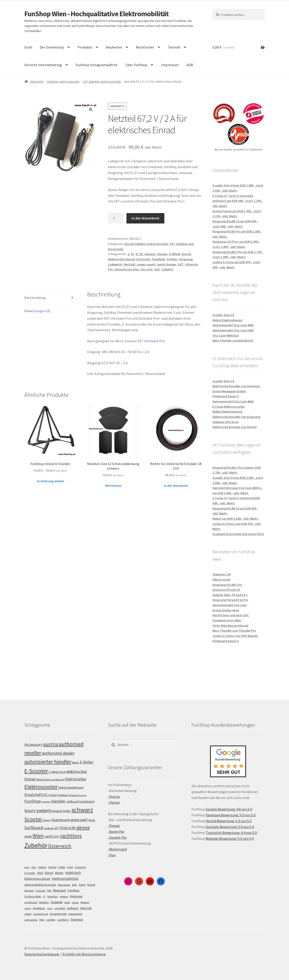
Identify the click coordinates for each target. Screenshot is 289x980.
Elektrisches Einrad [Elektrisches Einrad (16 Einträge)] (37, 879)
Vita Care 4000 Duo (226, 335)
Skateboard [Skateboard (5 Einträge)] (39, 908)
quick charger (167, 264)
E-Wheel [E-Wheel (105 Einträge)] (54, 772)
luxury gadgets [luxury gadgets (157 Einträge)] (38, 810)
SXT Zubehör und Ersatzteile (102, 81)
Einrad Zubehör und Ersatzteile (146, 244)
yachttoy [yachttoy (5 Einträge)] (51, 920)
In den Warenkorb (146, 218)
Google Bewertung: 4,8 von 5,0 (229, 809)
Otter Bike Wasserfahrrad (230, 626)
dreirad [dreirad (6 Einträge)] (52, 867)
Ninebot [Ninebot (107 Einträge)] (57, 811)
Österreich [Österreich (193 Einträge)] (60, 846)
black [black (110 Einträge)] (76, 762)
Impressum (170, 65)
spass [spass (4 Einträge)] (50, 908)
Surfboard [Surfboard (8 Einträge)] (73, 908)
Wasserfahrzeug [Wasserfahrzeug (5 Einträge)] (58, 914)
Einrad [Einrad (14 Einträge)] (49, 873)
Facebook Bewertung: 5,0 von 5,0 (231, 815)
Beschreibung (35, 298)
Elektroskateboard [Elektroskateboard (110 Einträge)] (71, 787)
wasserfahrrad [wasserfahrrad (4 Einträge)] (41, 914)
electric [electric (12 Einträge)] (59, 873)
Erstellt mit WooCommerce (84, 954)
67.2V (139, 254)
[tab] (50, 298)
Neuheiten (114, 47)
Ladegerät (115, 264)
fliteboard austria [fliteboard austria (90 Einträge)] (78, 795)
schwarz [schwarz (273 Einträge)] (82, 810)
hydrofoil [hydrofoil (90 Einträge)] (46, 802)
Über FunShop (136, 65)
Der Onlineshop (52, 47)
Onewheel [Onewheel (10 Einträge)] (57, 902)
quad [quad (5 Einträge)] (67, 902)
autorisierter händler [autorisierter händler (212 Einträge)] (48, 762)
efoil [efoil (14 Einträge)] (40, 873)
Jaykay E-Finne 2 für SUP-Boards (235, 636)
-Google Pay (117, 837)
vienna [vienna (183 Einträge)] (83, 828)
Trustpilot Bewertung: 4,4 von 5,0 (231, 833)
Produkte (85, 47)
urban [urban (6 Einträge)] (28, 914)
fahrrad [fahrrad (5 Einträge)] (91, 885)
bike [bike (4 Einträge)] (34, 867)
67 (132, 254)
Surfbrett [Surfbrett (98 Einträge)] (49, 828)
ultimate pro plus (127, 269)
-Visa (112, 855)
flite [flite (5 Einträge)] (49, 891)
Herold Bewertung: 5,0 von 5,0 (229, 821)
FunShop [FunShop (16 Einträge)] (74, 890)
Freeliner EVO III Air (226, 422)
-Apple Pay (116, 831)
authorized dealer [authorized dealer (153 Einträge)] (58, 753)
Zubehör (167, 269)
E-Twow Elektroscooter (229, 407)
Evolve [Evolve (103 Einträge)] (53, 795)
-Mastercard (117, 849)
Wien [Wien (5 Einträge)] (42, 920)
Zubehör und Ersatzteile (63, 81)
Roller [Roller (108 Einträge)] (67, 811)
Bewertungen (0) (37, 311)
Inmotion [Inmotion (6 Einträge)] (52, 896)
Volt (157, 269)
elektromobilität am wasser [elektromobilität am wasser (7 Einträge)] (40, 885)
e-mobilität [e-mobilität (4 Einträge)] (80, 867)
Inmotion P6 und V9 (226, 590)
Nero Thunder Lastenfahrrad (233, 340)
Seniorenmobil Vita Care (230, 605)
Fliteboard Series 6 (226, 641)
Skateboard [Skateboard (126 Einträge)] (60, 820)
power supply (146, 264)
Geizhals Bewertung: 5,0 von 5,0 (230, 827)
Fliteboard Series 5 (226, 396)
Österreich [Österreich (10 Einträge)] (77, 920)
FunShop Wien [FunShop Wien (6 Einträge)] (33, 896)
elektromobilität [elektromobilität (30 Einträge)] (65, 878)
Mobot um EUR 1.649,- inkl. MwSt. (236, 519)
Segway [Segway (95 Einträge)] (47, 820)
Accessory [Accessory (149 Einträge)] (33, 744)
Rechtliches (145, 47)
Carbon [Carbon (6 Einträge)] (42, 867)
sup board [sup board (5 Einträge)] (60, 908)
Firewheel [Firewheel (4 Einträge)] (40, 891)
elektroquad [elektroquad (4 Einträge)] (64, 885)
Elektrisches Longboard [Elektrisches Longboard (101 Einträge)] (50, 779)
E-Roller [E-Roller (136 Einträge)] (87, 762)
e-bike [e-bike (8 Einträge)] (62, 867)
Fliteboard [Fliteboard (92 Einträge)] (63, 795)
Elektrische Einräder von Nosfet (235, 427)
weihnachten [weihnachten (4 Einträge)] (31, 920)
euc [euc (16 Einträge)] (75, 885)
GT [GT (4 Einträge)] (44, 897)
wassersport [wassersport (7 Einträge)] (75, 914)
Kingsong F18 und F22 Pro (230, 600)
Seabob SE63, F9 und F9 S (230, 595)
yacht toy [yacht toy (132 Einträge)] (52, 836)
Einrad (186, 254)
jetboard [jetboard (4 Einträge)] (64, 897)
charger (162, 254)
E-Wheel (175, 254)
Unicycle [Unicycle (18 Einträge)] (86, 908)
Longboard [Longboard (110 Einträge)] (87, 801)
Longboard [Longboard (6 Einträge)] (31, 902)
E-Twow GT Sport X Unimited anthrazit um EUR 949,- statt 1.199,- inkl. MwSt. (238, 201)
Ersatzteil (143, 259)
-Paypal (114, 802)
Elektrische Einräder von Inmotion (236, 386)
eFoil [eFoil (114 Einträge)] (62, 772)
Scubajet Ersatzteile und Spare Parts (238, 534)
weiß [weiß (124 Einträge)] (28, 836)
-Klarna (114, 796)
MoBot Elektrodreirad (227, 412)
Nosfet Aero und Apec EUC (231, 615)
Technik (174, 47)
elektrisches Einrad (121, 259)
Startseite (37, 81)
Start (28, 47)
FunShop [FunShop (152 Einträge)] (33, 801)
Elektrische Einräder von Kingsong (236, 417)
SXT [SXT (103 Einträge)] (57, 828)
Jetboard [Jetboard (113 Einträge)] (73, 801)
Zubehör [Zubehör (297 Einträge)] (36, 845)
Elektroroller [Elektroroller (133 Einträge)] (76, 779)
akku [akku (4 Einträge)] (27, 867)
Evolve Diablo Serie (226, 610)
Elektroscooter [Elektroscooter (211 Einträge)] (41, 787)
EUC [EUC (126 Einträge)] (45, 795)
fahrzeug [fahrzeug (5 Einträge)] (29, 891)
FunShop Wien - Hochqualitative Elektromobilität (97, 14)
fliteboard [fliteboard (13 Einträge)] (59, 890)
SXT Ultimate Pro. (152, 341)
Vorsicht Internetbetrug (43, 65)
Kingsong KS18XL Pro (227, 585)
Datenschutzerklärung (42, 954)
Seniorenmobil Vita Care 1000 (233, 330)
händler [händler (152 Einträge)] (58, 801)
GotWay (172, 259)
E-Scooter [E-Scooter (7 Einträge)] (30, 873)
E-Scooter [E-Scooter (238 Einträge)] (36, 771)
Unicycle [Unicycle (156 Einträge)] (68, 828)
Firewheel (158, 259)
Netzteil (130, 264)
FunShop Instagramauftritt (97, 65)
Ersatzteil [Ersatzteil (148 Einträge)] (33, 795)
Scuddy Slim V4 (223, 315)
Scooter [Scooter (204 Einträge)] (33, 819)
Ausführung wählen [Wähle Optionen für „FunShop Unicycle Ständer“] (51, 481)
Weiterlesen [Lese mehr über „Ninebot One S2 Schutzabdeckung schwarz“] (113, 486)
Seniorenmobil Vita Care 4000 (233, 325)
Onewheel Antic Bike (227, 620)
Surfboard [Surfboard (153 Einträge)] (34, 828)
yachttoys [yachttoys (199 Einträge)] (71, 836)
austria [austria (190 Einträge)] (51, 744)
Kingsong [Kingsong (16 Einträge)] (76, 896)
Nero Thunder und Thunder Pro (234, 631)
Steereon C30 (222, 574)
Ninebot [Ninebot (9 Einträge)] (44, 902)
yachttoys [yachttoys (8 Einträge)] (63, 920)
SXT (181, 264)
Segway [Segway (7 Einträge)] (85, 902)
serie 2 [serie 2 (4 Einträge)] (28, 908)
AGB (190, 65)
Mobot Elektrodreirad (227, 320)
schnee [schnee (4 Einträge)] (75, 902)
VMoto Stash (221, 580)
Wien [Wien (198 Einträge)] (38, 836)
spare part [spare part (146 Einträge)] (79, 820)
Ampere (150, 254)
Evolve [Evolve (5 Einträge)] (82, 885)
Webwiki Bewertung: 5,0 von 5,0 (230, 838)
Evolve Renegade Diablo (229, 391)
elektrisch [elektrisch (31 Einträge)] (73, 873)
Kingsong (186, 259)
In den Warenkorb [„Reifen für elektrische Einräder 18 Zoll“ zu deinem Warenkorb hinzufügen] (176, 486)
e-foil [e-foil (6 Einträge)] (70, 867)
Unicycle (146, 269)
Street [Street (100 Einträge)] (92, 820)
